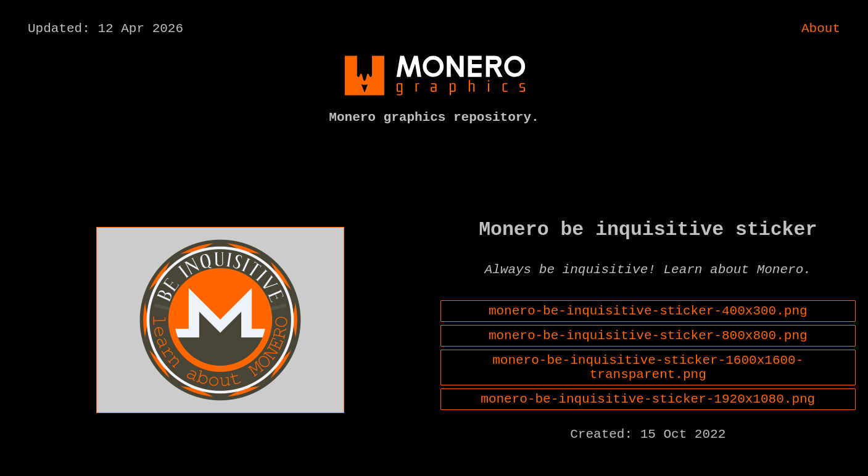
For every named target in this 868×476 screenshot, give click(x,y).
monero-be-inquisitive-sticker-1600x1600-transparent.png (648, 390)
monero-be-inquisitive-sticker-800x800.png (648, 353)
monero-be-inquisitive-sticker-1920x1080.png (648, 426)
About (821, 30)
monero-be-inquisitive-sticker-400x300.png (648, 326)
